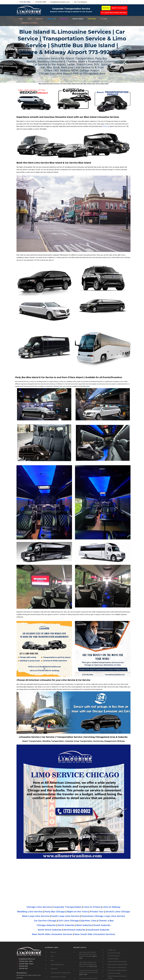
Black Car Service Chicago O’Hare (118, 965)
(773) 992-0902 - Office (25, 961)
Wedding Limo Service (30, 912)
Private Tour (97, 912)
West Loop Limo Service (36, 916)
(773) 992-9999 (39, 2)
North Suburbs (66, 925)
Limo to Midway (111, 907)
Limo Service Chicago (114, 953)
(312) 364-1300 (22, 969)
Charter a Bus (106, 921)
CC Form (104, 19)
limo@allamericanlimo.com (59, 2)
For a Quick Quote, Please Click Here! (114, 13)
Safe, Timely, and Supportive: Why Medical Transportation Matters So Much (88, 964)
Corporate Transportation (67, 907)
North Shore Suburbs (50, 930)
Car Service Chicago (45, 921)
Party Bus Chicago (55, 912)
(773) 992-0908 (22, 966)
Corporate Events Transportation (61, 973)
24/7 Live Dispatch (79, 2)
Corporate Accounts (29, 23)
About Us (53, 952)
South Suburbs (102, 925)
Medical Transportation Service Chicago (117, 977)
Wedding (106, 126)
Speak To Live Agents (119, 8)
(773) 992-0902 (23, 2)
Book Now (106, 8)
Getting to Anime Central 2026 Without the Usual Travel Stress (88, 972)
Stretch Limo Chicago (118, 912)
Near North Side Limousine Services (52, 934)
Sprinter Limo (89, 921)
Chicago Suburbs (46, 925)
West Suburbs (84, 925)
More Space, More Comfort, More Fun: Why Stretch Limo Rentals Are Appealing (88, 954)
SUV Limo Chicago (69, 921)
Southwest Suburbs (98, 930)
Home (21, 19)
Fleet (30, 19)
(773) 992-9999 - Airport (25, 964)
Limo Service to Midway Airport (117, 970)
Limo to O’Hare (92, 907)
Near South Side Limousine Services (95, 934)
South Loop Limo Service (65, 916)
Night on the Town (77, 912)
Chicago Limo (112, 950)
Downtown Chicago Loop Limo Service (103, 916)
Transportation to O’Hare (58, 977)
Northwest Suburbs (74, 930)
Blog (52, 961)
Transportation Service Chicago (117, 962)
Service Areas (78, 19)
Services (39, 19)
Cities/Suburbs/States (57, 965)
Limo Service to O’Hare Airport (117, 968)
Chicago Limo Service (39, 907)
